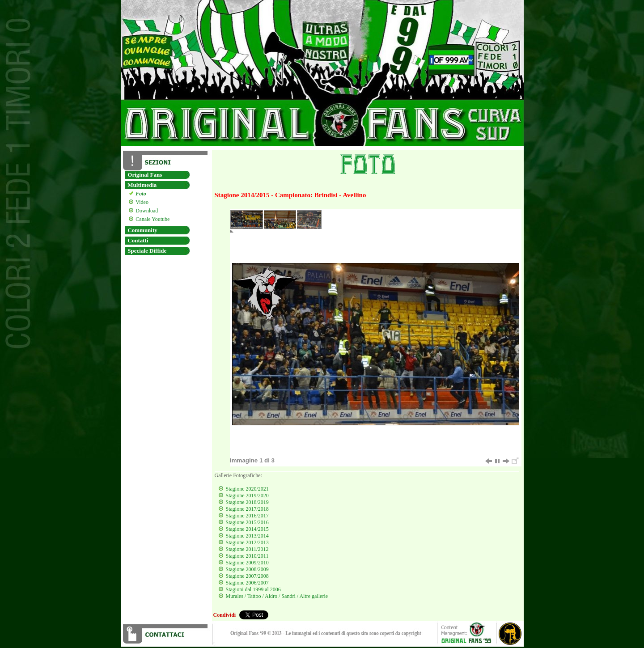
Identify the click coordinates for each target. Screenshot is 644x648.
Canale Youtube (151, 219)
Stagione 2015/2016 (247, 522)
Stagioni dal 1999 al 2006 (253, 589)
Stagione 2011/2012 (247, 549)
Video (141, 202)
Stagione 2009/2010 (247, 563)
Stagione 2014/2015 (247, 529)
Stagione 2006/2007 (247, 583)
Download (146, 211)
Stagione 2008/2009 (247, 569)
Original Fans (145, 175)
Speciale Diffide (147, 251)
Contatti (138, 240)
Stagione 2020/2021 (247, 489)
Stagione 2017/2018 (247, 509)
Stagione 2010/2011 (247, 556)
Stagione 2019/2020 (247, 496)
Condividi (225, 615)
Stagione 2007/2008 (247, 576)
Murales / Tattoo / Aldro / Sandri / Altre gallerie (277, 596)
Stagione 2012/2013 (247, 542)
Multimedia (142, 185)
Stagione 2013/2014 (247, 536)
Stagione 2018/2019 (247, 502)
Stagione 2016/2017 (247, 516)
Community (142, 230)
